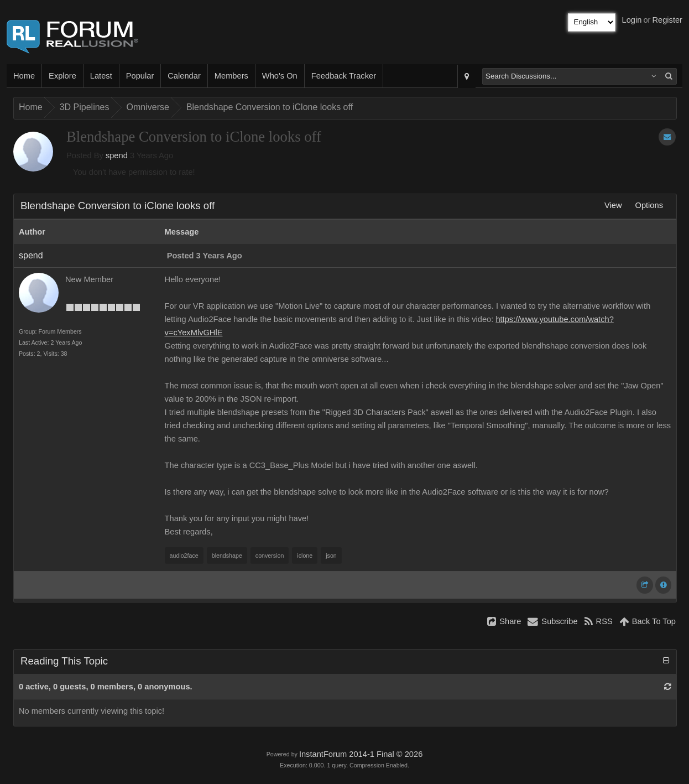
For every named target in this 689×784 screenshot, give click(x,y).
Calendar (184, 76)
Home (24, 76)
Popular (140, 76)
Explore (62, 76)
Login (632, 20)
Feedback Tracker (344, 76)
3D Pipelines (85, 107)
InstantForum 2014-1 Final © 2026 (361, 754)
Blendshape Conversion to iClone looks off (270, 107)
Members (231, 76)
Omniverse (148, 107)
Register (667, 20)
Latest (101, 76)
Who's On (280, 76)
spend (117, 155)
